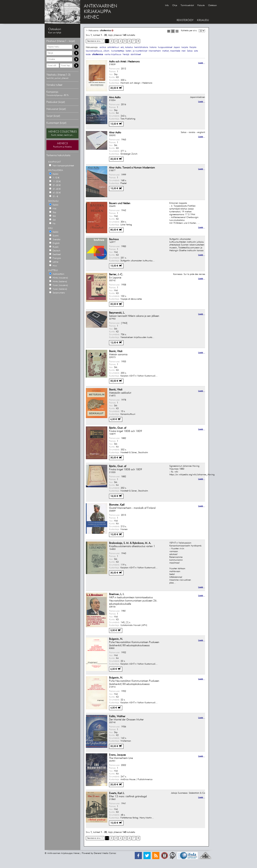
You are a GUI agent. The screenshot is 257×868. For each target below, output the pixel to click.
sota (196, 51)
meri (184, 51)
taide (88, 54)
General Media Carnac (105, 853)
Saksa (190, 51)
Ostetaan (212, 5)
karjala (185, 47)
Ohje (175, 5)
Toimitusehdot (187, 5)
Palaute (201, 5)
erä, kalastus (127, 47)
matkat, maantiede (171, 51)
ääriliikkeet (136, 54)
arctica (103, 47)
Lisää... (202, 63)
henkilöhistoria (141, 47)
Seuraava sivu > (95, 41)
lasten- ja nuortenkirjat (136, 51)
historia (153, 47)
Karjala (193, 47)
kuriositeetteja (118, 51)
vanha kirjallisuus (113, 54)
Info (167, 5)
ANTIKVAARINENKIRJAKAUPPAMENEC (100, 12)
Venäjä (126, 54)
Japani (177, 47)
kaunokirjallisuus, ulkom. (98, 51)
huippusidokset (165, 47)
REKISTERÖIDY (185, 20)
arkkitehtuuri (113, 47)
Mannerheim (155, 51)
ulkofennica (105, 31)
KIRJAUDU (203, 20)
